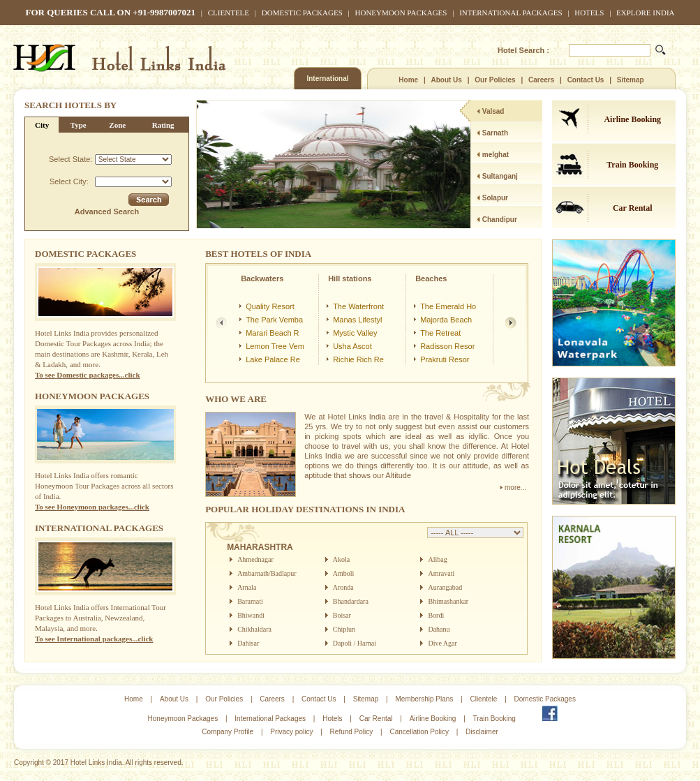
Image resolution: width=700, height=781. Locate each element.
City (42, 125)
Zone (117, 125)
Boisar (342, 615)
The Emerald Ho (448, 306)
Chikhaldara (254, 629)
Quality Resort (270, 306)
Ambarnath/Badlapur (267, 573)
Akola (341, 559)
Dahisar (248, 643)
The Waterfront (358, 306)
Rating (163, 125)
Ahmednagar (255, 559)
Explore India (645, 13)
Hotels (589, 13)
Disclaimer (482, 732)
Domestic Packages (302, 13)
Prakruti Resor (445, 359)
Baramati (250, 601)
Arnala (247, 587)
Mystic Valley (355, 333)
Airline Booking (632, 119)
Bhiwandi (251, 615)
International (327, 79)
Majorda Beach (446, 320)
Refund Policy (352, 732)
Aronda (343, 587)
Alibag (437, 559)
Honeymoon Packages (401, 13)
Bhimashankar (448, 601)
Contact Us (586, 80)
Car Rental (633, 208)
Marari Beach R (272, 333)
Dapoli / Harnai (355, 643)
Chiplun (344, 629)
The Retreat (440, 333)
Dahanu (439, 629)
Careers (541, 80)
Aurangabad (445, 587)
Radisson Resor (447, 346)
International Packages (511, 13)
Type (79, 125)
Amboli (344, 573)
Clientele (229, 13)
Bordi (436, 615)
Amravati (441, 573)
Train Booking (632, 165)
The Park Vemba (274, 320)
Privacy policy (291, 732)
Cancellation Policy (419, 732)
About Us (446, 80)
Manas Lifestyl (357, 320)
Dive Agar (442, 643)
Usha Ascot (352, 346)
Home (408, 80)
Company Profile (228, 732)
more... (513, 488)
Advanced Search (107, 211)
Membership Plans (424, 699)
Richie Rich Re (358, 359)
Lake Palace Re (273, 359)
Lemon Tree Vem (275, 346)
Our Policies (495, 80)
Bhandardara (351, 601)
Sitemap (631, 80)
